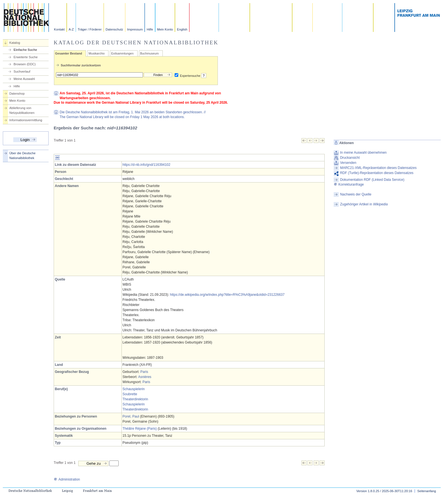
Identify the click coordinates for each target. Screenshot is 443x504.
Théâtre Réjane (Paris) (140, 429)
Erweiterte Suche (26, 57)
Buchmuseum (149, 53)
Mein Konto (165, 29)
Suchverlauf (22, 71)
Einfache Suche (25, 50)
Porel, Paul (131, 416)
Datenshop (17, 94)
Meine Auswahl (24, 79)
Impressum (135, 29)
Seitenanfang (427, 491)
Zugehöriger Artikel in (364, 204)
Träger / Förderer (90, 29)
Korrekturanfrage (349, 184)
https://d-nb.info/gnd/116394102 (146, 165)
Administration (67, 479)
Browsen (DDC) (25, 64)
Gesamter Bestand (69, 53)
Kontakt (59, 29)
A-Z (71, 29)
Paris (144, 372)
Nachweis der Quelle (356, 194)
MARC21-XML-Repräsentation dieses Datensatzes (378, 168)
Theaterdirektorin (135, 399)
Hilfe (150, 29)
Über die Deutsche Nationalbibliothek (22, 156)
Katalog (15, 43)
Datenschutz (114, 29)
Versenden (348, 163)
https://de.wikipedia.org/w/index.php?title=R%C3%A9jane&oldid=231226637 (227, 295)
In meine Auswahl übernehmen (363, 153)
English (182, 29)
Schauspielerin (134, 389)
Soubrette (130, 394)
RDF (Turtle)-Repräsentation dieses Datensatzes (377, 173)
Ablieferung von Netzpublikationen (22, 110)
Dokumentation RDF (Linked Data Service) (372, 180)
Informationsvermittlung (26, 120)
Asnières (145, 377)
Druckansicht (350, 158)
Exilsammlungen (122, 53)
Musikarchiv (96, 53)
